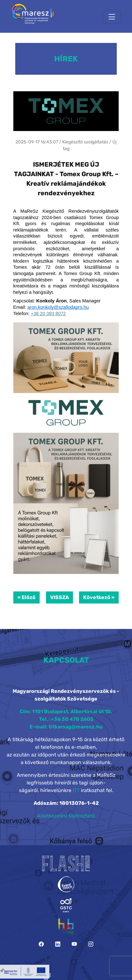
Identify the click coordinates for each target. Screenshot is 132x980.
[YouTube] (74, 944)
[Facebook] (41, 944)
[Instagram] (91, 944)
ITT (76, 790)
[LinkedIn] (58, 944)
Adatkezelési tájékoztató (66, 816)
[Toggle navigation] (112, 17)
